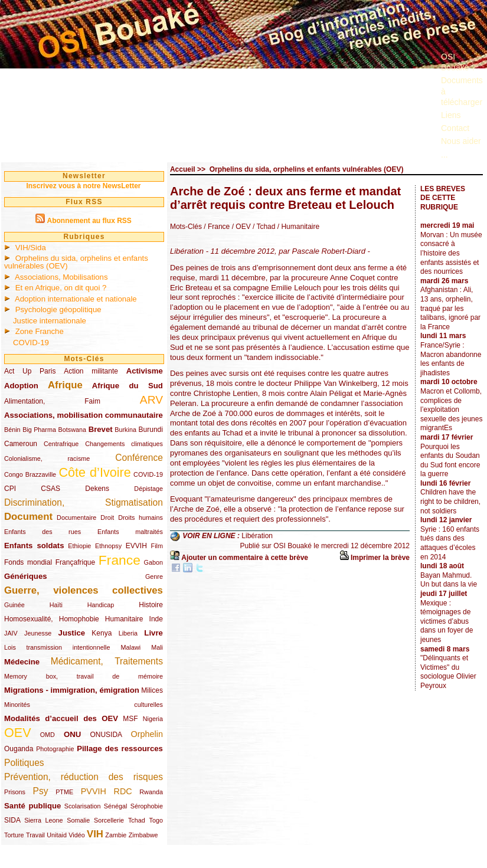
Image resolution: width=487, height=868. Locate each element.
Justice (72, 633)
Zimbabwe (143, 835)
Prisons (15, 792)
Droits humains (140, 517)
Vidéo (76, 835)
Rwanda (151, 792)
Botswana (72, 430)
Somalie (78, 820)
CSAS (50, 489)
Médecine (22, 662)
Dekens (97, 489)
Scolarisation (83, 806)
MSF (130, 719)
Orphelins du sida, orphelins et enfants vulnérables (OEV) (76, 262)
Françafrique (75, 562)
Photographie (55, 749)
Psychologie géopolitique (58, 309)
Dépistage (148, 489)
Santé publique (32, 806)
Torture (14, 835)
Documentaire (76, 517)
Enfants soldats (34, 546)
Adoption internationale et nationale (76, 299)
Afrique (65, 385)
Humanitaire (124, 619)
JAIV (11, 633)
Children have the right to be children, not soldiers (450, 501)
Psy (41, 791)
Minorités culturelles (84, 705)
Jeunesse (38, 633)
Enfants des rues (43, 532)
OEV (18, 733)
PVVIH (94, 791)
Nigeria (153, 719)
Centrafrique (61, 444)
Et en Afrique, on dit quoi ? (61, 288)
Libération (257, 536)
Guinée (14, 605)
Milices (152, 690)
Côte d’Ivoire (94, 472)
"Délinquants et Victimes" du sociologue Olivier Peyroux (448, 672)
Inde (156, 619)
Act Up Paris (30, 371)
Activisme (145, 371)
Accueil (183, 169)
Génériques (26, 576)
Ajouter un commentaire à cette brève (245, 558)
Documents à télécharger (462, 91)
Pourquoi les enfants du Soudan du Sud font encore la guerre (450, 461)
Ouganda (19, 749)
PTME (64, 792)
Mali (157, 647)
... (444, 155)
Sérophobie (147, 806)
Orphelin (147, 734)
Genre (154, 577)
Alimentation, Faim (52, 401)
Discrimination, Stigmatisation (84, 502)
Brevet (101, 429)
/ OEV (240, 227)
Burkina (125, 430)
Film (157, 546)
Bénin (12, 430)
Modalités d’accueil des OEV (61, 718)
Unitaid (57, 835)
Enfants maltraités (130, 532)
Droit (107, 517)
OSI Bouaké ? (458, 62)
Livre (153, 633)
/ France (217, 227)
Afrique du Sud (128, 386)
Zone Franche (40, 331)
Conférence (139, 458)
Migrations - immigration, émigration (72, 690)
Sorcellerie (109, 820)
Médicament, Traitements (107, 661)
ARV (151, 400)
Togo (156, 820)
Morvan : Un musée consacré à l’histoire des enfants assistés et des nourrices (451, 253)
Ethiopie (79, 546)
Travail (35, 835)
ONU (72, 734)
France (120, 560)
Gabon (153, 562)
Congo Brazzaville (30, 474)
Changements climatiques (124, 444)
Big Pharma (39, 430)
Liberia (128, 633)
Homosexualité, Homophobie (52, 619)
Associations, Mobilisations (61, 277)
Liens (451, 115)
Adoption (21, 386)
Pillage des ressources (120, 749)
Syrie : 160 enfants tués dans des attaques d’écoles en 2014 (450, 543)
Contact (455, 128)
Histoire (151, 605)
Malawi (130, 647)
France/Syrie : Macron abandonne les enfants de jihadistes (451, 359)
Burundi (151, 430)
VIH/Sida (31, 248)
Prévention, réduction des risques (84, 777)
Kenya (102, 633)
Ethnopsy (108, 546)
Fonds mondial (28, 562)
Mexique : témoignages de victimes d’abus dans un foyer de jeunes (447, 621)
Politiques (24, 763)
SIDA (12, 820)
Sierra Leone (43, 820)
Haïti (56, 605)
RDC (123, 791)
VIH (95, 834)
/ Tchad (263, 227)
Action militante (91, 371)
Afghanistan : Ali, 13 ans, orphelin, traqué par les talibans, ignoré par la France (450, 308)
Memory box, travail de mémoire (84, 676)
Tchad (137, 820)
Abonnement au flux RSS (89, 221)
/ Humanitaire (297, 227)
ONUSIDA (106, 735)
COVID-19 (31, 343)
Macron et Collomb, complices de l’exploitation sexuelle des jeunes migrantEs (451, 410)
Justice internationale (50, 321)
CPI (10, 489)
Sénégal (116, 806)
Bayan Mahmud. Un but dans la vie (449, 580)
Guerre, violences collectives (84, 590)
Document (28, 517)
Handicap (101, 605)
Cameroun (21, 444)
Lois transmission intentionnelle (57, 647)
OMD (48, 735)
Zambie (116, 835)
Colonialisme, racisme (47, 458)
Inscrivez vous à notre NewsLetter (83, 186)
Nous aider (461, 141)
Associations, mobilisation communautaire (84, 415)
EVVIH (136, 546)
